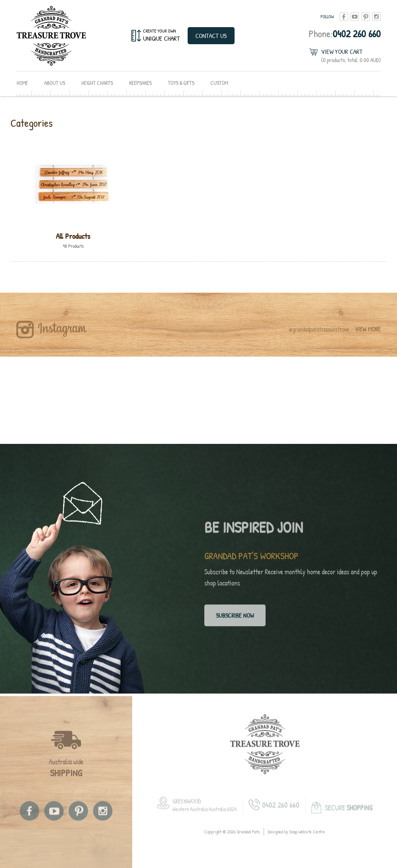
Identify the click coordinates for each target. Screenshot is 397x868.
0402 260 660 (345, 34)
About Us (55, 83)
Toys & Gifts (181, 83)
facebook (344, 17)
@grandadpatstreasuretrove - (335, 333)
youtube (355, 17)
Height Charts (97, 83)
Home (22, 83)
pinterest (366, 17)
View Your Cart (351, 56)
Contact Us (211, 35)
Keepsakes (140, 83)
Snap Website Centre (307, 836)
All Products (73, 236)
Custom (219, 83)
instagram (376, 17)
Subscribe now (235, 617)
